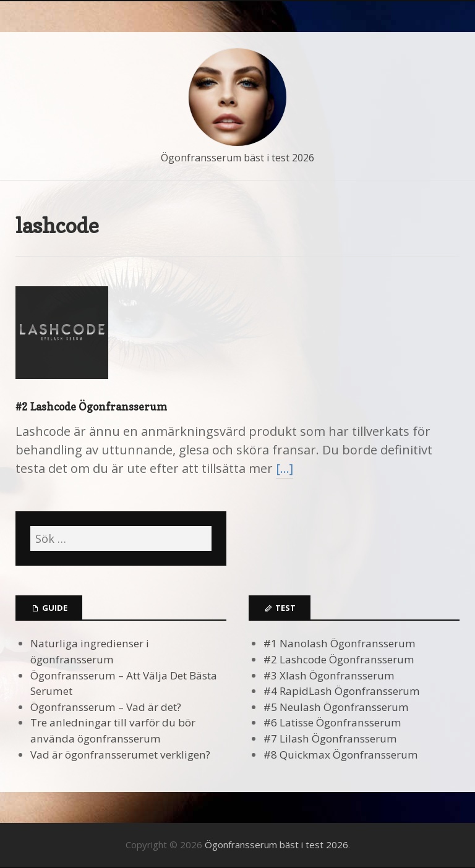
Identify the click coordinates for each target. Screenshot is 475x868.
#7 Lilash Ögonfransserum (330, 738)
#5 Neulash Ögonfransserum (336, 707)
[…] (285, 468)
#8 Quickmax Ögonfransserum (341, 755)
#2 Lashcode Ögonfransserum (91, 406)
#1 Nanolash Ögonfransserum (340, 643)
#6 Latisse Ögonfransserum (332, 722)
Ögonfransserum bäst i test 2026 (237, 158)
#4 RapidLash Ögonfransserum (342, 691)
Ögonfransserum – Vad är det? (106, 707)
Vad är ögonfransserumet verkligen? (120, 755)
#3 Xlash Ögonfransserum (329, 675)
